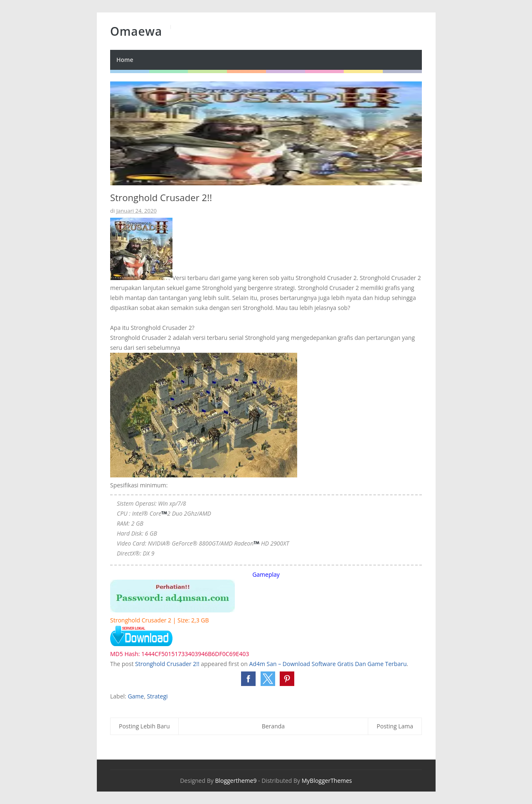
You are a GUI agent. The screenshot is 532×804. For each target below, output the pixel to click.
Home (125, 60)
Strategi (157, 696)
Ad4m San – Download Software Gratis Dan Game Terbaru (328, 664)
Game (136, 696)
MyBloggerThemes (327, 781)
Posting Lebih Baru (144, 726)
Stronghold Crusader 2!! (167, 664)
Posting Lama (395, 726)
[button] (248, 679)
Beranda (273, 726)
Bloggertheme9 (236, 781)
